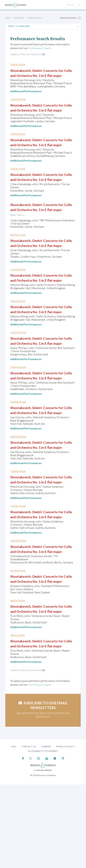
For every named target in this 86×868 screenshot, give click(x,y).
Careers (46, 830)
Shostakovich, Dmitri (28, 70)
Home (8, 18)
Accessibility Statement (43, 835)
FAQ (14, 830)
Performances (35, 18)
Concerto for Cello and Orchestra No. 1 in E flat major (40, 75)
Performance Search (40, 48)
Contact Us (29, 830)
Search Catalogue (71, 18)
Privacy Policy (65, 830)
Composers (19, 18)
